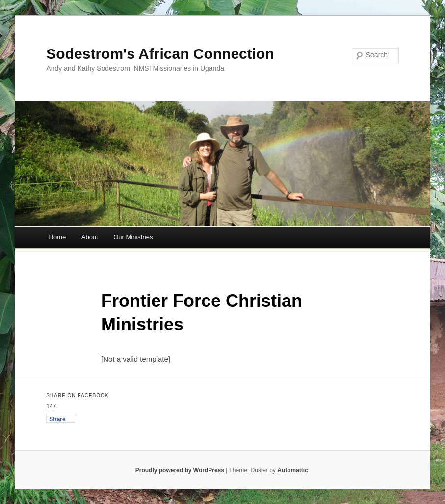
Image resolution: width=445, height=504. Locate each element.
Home (58, 237)
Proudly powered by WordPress (180, 470)
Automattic (293, 470)
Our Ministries (133, 237)
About (90, 237)
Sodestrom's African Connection (160, 54)
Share (57, 419)
